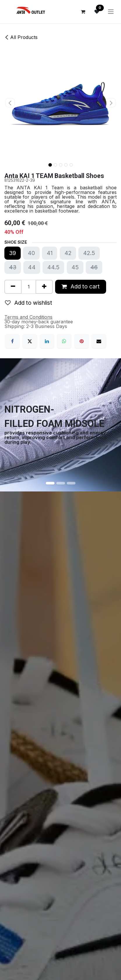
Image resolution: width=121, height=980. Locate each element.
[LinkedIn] (47, 341)
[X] (30, 341)
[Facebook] (12, 341)
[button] (10, 103)
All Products (21, 37)
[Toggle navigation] (111, 12)
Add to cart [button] (81, 286)
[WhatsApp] (64, 341)
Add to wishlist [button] (29, 303)
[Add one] (44, 287)
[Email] (99, 341)
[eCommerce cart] (83, 12)
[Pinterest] (82, 341)
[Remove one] (13, 287)
